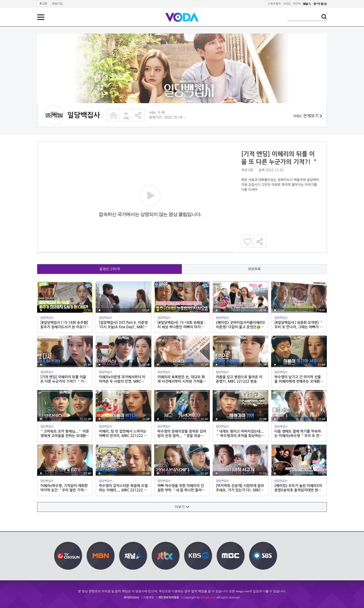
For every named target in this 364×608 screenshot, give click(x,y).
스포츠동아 (274, 4)
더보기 (182, 507)
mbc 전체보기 (308, 116)
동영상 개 (110, 269)
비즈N (297, 4)
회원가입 (57, 4)
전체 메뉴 (41, 17)
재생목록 (254, 269)
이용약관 (149, 598)
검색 (324, 17)
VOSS (287, 4)
